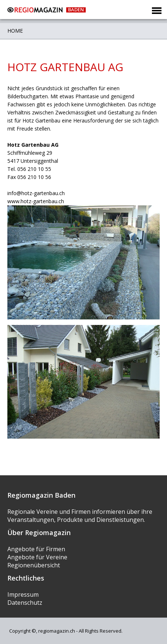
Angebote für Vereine (37, 557)
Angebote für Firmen (36, 549)
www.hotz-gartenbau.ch (36, 201)
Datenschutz (25, 603)
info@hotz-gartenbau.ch (36, 193)
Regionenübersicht (34, 565)
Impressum (23, 594)
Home (15, 31)
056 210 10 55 (34, 169)
